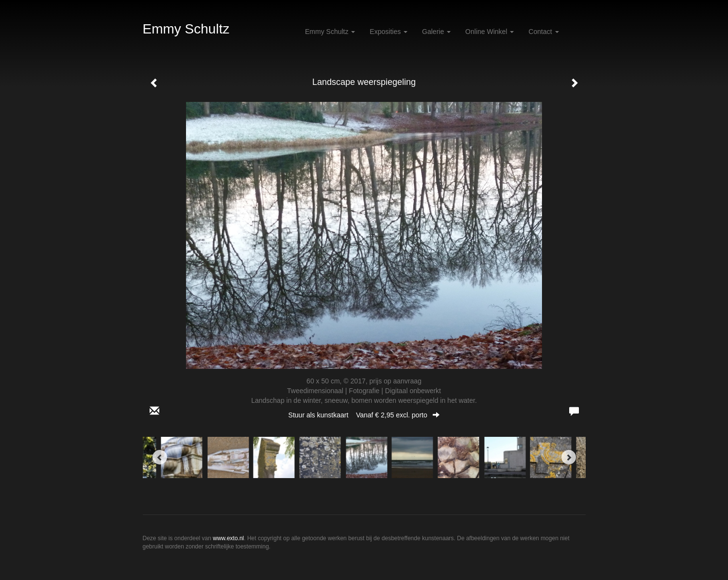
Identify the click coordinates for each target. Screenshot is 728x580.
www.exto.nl (228, 538)
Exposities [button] (389, 32)
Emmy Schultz (186, 29)
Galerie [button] (436, 32)
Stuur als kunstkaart (364, 415)
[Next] (569, 457)
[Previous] (160, 457)
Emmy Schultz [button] (330, 32)
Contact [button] (543, 32)
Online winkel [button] (490, 32)
